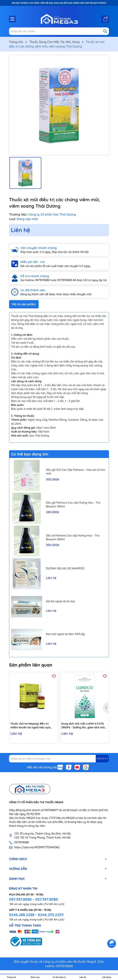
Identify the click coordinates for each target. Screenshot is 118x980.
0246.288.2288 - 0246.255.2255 (36, 915)
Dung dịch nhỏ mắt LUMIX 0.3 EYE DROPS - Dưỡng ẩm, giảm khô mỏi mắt (83, 726)
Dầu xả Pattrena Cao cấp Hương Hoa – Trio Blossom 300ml (73, 537)
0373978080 (22, 842)
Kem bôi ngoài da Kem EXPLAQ (65, 634)
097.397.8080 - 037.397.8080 (33, 899)
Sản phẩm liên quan (31, 665)
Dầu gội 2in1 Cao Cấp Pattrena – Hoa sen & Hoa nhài (76, 472)
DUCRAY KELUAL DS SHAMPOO (65, 568)
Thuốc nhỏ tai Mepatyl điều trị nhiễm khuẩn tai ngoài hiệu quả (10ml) (30, 726)
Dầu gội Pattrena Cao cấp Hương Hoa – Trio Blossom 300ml (73, 505)
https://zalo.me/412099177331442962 (37, 847)
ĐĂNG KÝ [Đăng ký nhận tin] (102, 758)
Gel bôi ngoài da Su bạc (61, 601)
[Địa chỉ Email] (59, 759)
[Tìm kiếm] (105, 31)
